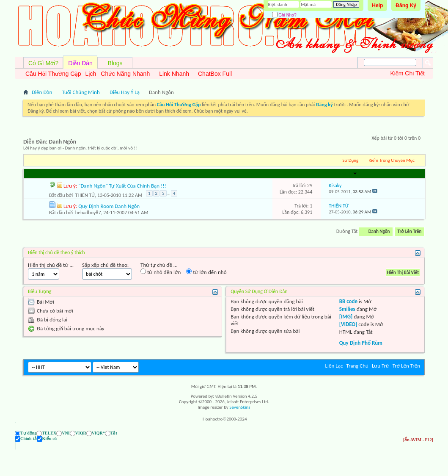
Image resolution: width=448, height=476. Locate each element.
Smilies (347, 309)
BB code (348, 301)
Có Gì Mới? (43, 63)
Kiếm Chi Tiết (407, 73)
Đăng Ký (406, 6)
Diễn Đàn (80, 63)
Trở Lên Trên (410, 231)
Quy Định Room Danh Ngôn (109, 206)
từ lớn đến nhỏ (206, 272)
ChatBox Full (215, 74)
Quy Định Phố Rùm (361, 343)
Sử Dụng (351, 160)
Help (377, 6)
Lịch (91, 74)
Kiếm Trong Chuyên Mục (392, 160)
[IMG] (346, 317)
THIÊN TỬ (85, 195)
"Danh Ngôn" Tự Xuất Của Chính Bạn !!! (122, 186)
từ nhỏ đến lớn (161, 272)
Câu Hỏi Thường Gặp (53, 74)
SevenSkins (240, 407)
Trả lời (286, 174)
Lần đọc (305, 174)
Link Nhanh (174, 74)
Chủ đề (36, 174)
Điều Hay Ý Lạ (125, 92)
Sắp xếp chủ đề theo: (105, 265)
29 (310, 185)
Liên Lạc (334, 366)
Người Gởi (58, 174)
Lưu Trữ (381, 366)
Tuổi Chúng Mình (81, 92)
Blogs (115, 63)
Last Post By (343, 174)
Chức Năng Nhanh (125, 74)
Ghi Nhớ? (284, 15)
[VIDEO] (348, 324)
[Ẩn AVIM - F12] (418, 433)
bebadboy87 (88, 213)
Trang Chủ (357, 366)
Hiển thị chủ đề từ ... (51, 265)
